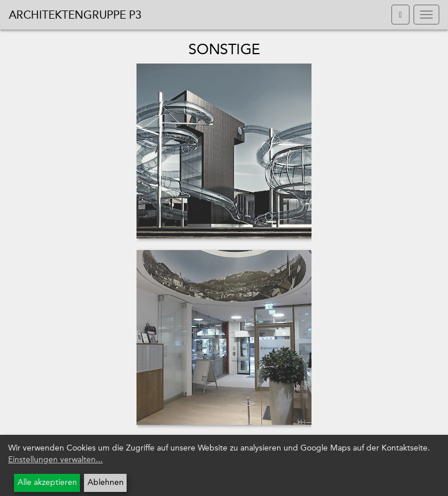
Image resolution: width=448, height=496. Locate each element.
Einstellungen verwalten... (55, 460)
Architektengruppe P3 (75, 15)
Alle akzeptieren (47, 482)
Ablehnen (106, 482)
